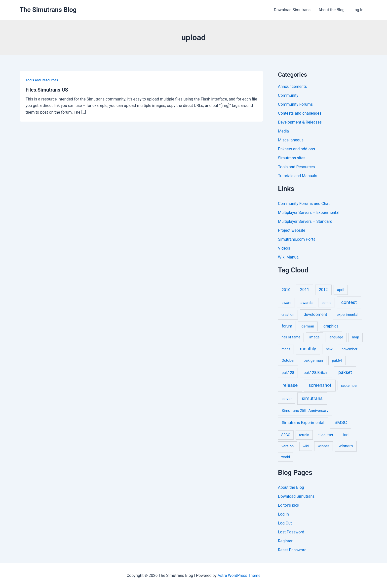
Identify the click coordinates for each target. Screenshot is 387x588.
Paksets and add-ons (296, 149)
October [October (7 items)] (288, 360)
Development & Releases (300, 122)
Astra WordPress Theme (239, 575)
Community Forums (295, 104)
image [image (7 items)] (314, 337)
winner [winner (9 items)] (323, 446)
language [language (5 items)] (336, 337)
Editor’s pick (289, 505)
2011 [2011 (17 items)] (305, 290)
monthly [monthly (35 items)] (308, 349)
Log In (358, 10)
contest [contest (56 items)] (349, 302)
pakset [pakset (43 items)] (345, 372)
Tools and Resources (42, 80)
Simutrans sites (292, 158)
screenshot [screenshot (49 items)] (320, 385)
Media (283, 131)
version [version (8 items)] (288, 446)
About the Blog (331, 10)
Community (288, 95)
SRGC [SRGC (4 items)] (286, 435)
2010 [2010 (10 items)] (286, 290)
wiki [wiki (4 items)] (306, 446)
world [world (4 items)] (286, 457)
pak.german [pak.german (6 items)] (313, 360)
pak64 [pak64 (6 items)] (337, 360)
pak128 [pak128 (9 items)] (288, 373)
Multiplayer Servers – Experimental (309, 212)
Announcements (292, 86)
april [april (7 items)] (341, 290)
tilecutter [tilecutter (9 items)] (326, 435)
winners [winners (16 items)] (346, 446)
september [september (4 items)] (349, 386)
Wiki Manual (289, 257)
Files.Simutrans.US (47, 90)
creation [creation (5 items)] (288, 315)
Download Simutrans (292, 10)
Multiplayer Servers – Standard (305, 221)
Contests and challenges (300, 113)
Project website (292, 230)
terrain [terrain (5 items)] (304, 435)
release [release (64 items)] (290, 385)
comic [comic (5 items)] (327, 303)
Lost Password (291, 532)
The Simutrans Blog (48, 10)
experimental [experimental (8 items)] (347, 315)
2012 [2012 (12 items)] (323, 290)
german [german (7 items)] (308, 326)
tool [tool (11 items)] (346, 435)
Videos (284, 248)
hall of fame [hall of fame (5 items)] (291, 337)
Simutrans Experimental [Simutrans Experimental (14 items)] (303, 423)
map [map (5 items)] (355, 337)
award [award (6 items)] (286, 303)
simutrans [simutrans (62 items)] (312, 398)
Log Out (285, 523)
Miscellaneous (291, 140)
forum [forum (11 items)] (287, 326)
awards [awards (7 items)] (307, 303)
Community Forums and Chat (304, 204)
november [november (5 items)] (349, 349)
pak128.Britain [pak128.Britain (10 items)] (316, 373)
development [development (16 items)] (315, 314)
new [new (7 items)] (329, 349)
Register (285, 541)
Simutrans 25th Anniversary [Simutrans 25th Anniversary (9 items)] (305, 411)
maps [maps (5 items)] (286, 349)
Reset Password (292, 550)
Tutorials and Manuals (298, 176)
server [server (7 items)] (287, 399)
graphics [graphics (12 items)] (331, 326)
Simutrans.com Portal (297, 239)
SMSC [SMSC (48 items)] (341, 423)
